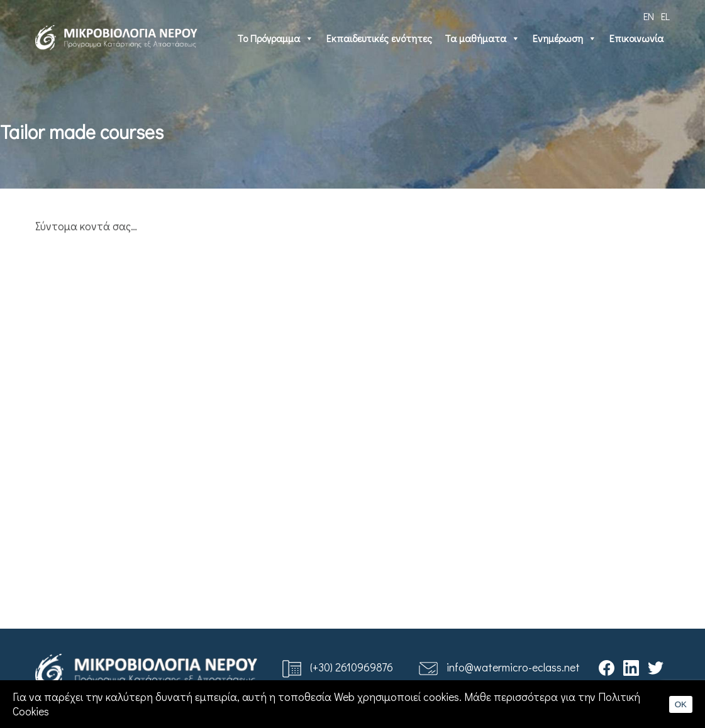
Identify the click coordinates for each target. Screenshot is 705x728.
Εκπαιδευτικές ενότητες (379, 38)
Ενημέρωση (565, 38)
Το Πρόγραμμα (275, 38)
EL (665, 16)
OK (681, 704)
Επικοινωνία (636, 38)
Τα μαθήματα (482, 38)
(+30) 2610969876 (352, 667)
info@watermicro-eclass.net (513, 667)
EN (649, 16)
